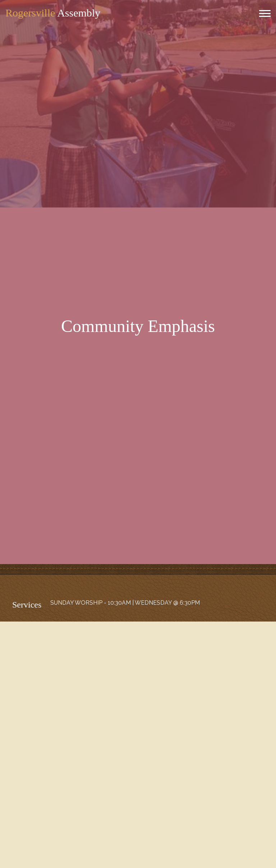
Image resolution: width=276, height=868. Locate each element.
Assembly (53, 13)
